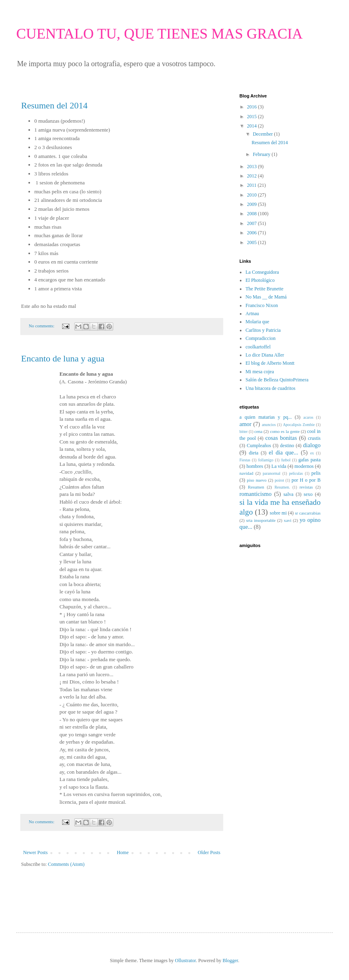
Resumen (256, 487)
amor (246, 424)
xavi (288, 520)
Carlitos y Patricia (263, 330)
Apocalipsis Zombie (299, 425)
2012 (253, 176)
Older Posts (209, 852)
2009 (253, 204)
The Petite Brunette (264, 289)
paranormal (271, 473)
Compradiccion (261, 338)
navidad (246, 473)
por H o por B (306, 480)
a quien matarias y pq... (266, 417)
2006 (253, 233)
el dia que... (283, 452)
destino (287, 446)
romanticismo (255, 494)
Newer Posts (35, 852)
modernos (304, 466)
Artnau (252, 314)
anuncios (269, 425)
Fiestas (245, 460)
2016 (253, 107)
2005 (253, 242)
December (263, 134)
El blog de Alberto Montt (270, 363)
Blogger (230, 961)
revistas (306, 487)
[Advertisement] (69, 892)
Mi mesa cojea (260, 372)
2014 (253, 126)
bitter (243, 432)
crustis (314, 438)
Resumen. (282, 487)
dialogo (312, 445)
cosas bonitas (281, 438)
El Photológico (260, 280)
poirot (279, 480)
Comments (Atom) (66, 864)
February (262, 154)
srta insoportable (261, 520)
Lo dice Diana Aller (265, 355)
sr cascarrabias (308, 513)
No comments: (42, 326)
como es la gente (285, 431)
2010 (253, 195)
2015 (253, 117)
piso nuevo (256, 480)
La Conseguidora (262, 272)
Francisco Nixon (262, 305)
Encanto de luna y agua (63, 358)
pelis (316, 473)
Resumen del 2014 (54, 105)
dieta (253, 453)
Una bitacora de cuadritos (270, 388)
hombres (255, 466)
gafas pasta (309, 460)
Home (123, 852)
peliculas (296, 473)
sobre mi (278, 513)
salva (288, 494)
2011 (253, 185)
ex (312, 453)
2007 (253, 223)
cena (259, 431)
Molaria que (257, 322)
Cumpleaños (259, 446)
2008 (253, 214)
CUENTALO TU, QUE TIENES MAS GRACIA (159, 34)
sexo (308, 494)
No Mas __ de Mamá (266, 297)
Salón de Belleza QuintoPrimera (277, 380)
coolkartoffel (258, 347)
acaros (309, 417)
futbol (286, 460)
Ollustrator (185, 961)
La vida (279, 466)
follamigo (266, 460)
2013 (253, 167)
